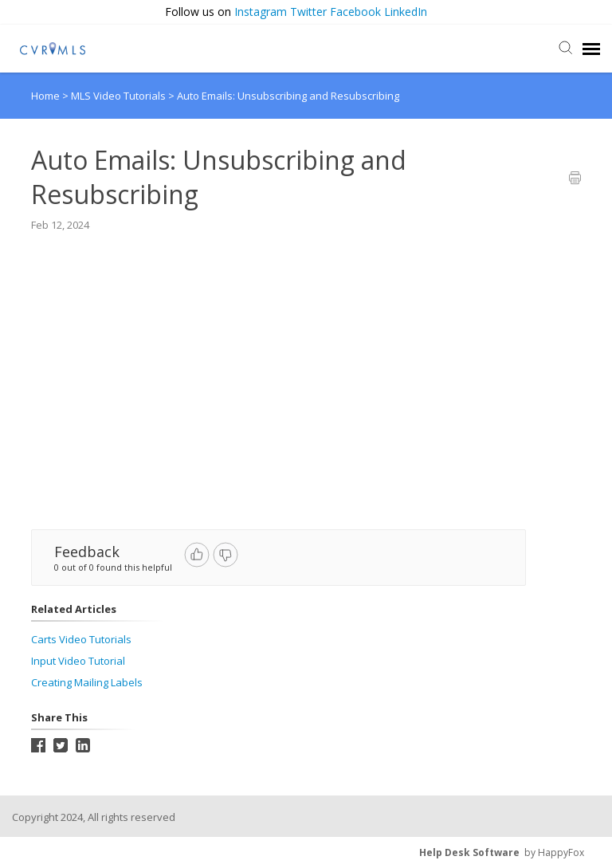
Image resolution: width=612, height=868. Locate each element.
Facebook (355, 12)
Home (45, 96)
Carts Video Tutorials (81, 639)
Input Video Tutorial (78, 661)
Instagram (261, 12)
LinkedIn (406, 12)
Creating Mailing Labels (87, 682)
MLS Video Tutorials (120, 96)
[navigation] (591, 49)
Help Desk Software (469, 852)
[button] (598, 12)
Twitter (308, 12)
